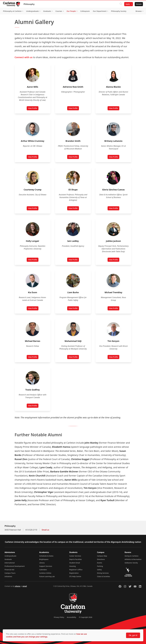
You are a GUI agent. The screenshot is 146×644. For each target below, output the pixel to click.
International (10, 563)
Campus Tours (10, 573)
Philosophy (30, 4)
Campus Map (102, 556)
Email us (45, 530)
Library (42, 563)
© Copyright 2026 (85, 617)
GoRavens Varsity (131, 563)
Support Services (46, 566)
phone (18, 586)
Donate (138, 4)
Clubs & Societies (104, 576)
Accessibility (71, 617)
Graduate (8, 559)
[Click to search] (120, 4)
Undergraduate (10, 556)
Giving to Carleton (132, 556)
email (25, 586)
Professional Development (15, 566)
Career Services (75, 556)
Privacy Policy (59, 617)
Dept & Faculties (76, 559)
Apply (127, 4)
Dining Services (103, 573)
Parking (100, 566)
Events (100, 563)
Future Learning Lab (47, 576)
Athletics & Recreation (133, 559)
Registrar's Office (76, 570)
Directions (101, 559)
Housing (73, 566)
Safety (99, 570)
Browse (138, 11)
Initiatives (8, 576)
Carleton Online (45, 573)
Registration (74, 573)
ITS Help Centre (75, 576)
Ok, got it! (133, 635)
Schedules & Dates (46, 556)
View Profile (33, 109)
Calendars (43, 570)
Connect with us (24, 57)
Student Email (75, 563)
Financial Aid (9, 570)
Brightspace (44, 559)
